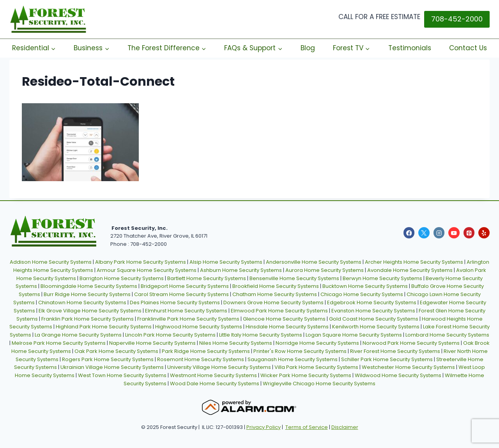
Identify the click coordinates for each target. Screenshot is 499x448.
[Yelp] (484, 233)
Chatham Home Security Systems (275, 294)
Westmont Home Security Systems (213, 375)
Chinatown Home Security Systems (82, 302)
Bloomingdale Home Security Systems (89, 286)
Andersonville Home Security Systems (314, 262)
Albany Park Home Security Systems (141, 262)
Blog (308, 48)
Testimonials (410, 48)
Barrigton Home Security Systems (122, 278)
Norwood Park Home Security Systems (411, 343)
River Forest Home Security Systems (395, 351)
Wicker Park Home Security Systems (306, 375)
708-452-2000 (457, 19)
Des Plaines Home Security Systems (175, 302)
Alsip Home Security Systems (226, 262)
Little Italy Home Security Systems (261, 335)
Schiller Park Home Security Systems (387, 359)
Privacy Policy (264, 427)
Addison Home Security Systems (51, 262)
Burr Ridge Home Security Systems (87, 294)
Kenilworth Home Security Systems (376, 327)
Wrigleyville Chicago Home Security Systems (319, 384)
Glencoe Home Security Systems (284, 319)
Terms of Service (307, 427)
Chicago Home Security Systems (362, 294)
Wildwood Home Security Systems (398, 375)
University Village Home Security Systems (219, 367)
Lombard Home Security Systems (447, 335)
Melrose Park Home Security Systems (59, 343)
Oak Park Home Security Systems (116, 351)
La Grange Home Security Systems (78, 335)
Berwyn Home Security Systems (382, 278)
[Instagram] (439, 233)
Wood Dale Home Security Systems (215, 384)
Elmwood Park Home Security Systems (279, 311)
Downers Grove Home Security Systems (273, 302)
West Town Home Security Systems (122, 375)
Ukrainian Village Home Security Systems (112, 367)
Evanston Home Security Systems (373, 311)
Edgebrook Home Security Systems (372, 302)
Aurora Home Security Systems (325, 270)
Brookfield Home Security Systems (276, 286)
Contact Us (468, 48)
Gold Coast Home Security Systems (374, 319)
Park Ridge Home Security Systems (206, 351)
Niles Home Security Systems (236, 343)
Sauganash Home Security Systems (293, 359)
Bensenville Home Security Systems (294, 278)
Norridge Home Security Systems (317, 343)
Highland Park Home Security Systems (104, 327)
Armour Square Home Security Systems (147, 270)
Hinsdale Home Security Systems (287, 327)
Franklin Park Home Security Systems (88, 319)
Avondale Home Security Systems (410, 270)
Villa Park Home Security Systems (316, 367)
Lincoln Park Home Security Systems (170, 335)
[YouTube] (454, 233)
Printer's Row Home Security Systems (300, 351)
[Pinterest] (469, 233)
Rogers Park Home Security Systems (108, 359)
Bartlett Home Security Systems (207, 278)
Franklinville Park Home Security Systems (188, 319)
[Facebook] (409, 233)
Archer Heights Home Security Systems (414, 262)
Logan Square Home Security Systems (354, 335)
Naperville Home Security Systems (152, 343)
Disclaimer (345, 427)
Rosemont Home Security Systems (201, 359)
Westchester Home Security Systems (408, 367)
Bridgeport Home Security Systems (185, 286)
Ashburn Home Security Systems (241, 270)
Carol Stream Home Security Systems (181, 294)
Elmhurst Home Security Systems (186, 311)
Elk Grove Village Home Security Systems (90, 311)
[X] (424, 233)
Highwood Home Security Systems (199, 327)
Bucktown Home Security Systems (365, 286)
